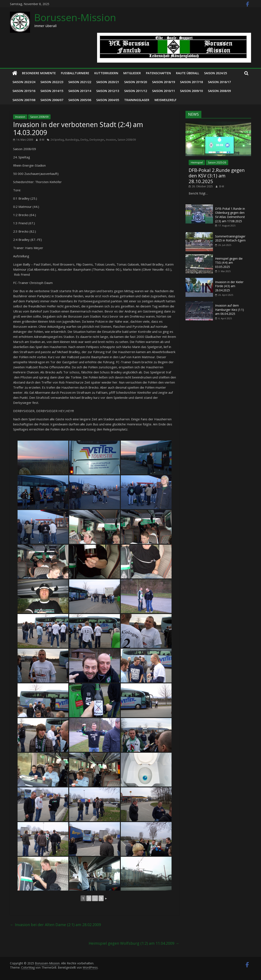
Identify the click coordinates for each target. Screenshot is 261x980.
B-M (42, 140)
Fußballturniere (75, 73)
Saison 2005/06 (80, 100)
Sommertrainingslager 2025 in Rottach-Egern (230, 238)
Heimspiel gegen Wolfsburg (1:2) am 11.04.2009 (134, 943)
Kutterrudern (106, 73)
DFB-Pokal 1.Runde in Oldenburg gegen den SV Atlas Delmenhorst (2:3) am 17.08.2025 (230, 215)
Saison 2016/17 (219, 82)
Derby (84, 140)
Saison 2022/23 (52, 82)
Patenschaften (158, 73)
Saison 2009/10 (191, 91)
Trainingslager (137, 100)
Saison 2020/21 (108, 82)
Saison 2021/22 (80, 82)
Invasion (20, 117)
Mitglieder (132, 73)
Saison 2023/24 (24, 82)
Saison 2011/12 (136, 91)
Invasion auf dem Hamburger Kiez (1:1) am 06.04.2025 (229, 310)
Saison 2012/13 (108, 91)
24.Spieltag (57, 140)
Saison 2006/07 (52, 100)
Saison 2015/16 (24, 91)
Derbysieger (97, 140)
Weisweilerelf (165, 100)
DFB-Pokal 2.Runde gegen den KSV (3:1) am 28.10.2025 (217, 176)
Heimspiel (197, 162)
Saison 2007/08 (24, 100)
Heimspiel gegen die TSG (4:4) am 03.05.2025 (229, 263)
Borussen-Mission (75, 17)
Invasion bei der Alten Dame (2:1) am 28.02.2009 (55, 925)
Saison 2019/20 (136, 82)
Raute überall (188, 73)
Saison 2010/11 (163, 91)
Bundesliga (72, 140)
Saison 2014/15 (52, 91)
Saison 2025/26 (217, 162)
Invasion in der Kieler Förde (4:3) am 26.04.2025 (229, 286)
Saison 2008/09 (219, 91)
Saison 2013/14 (80, 91)
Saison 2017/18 (191, 82)
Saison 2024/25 (216, 73)
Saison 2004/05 (108, 100)
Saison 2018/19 (163, 82)
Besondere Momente (39, 73)
